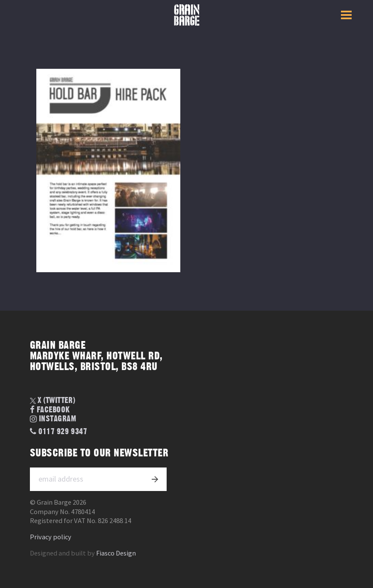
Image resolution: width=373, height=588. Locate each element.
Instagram (53, 419)
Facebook (50, 410)
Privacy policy (51, 537)
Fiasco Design (116, 553)
